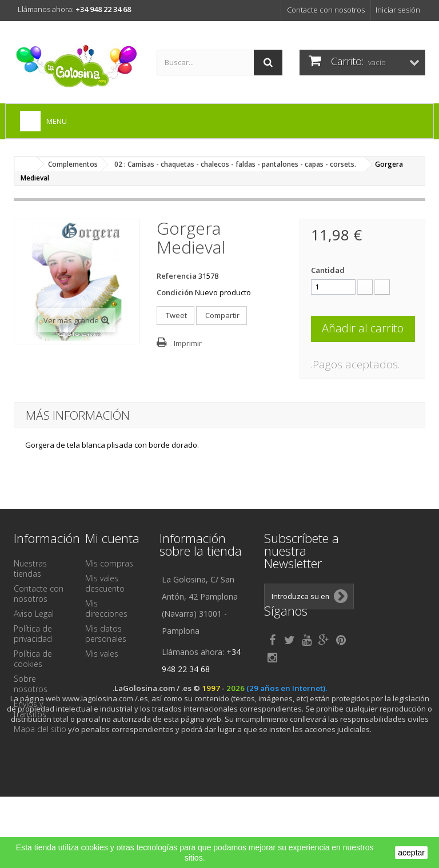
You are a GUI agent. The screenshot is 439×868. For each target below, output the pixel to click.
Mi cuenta (112, 538)
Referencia (177, 276)
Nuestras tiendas (30, 568)
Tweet (175, 315)
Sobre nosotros (31, 684)
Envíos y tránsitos (30, 709)
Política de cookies (33, 659)
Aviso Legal (34, 614)
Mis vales (102, 654)
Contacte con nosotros (326, 10)
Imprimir (188, 343)
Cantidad (328, 270)
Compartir (222, 315)
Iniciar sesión (398, 10)
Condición (175, 292)
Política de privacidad (33, 634)
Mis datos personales (106, 634)
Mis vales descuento (105, 583)
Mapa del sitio (40, 729)
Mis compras (109, 563)
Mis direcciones (106, 608)
